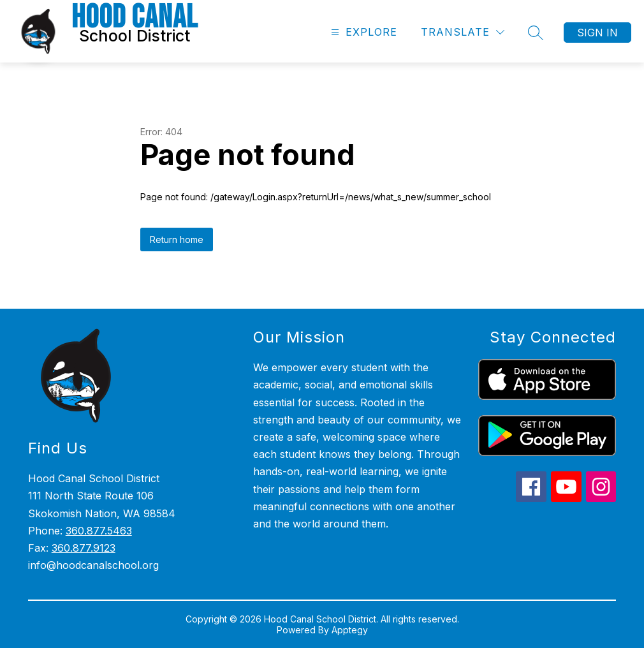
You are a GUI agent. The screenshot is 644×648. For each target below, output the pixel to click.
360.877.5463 (99, 531)
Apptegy (350, 630)
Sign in (597, 33)
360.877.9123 (84, 548)
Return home (177, 239)
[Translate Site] (463, 32)
